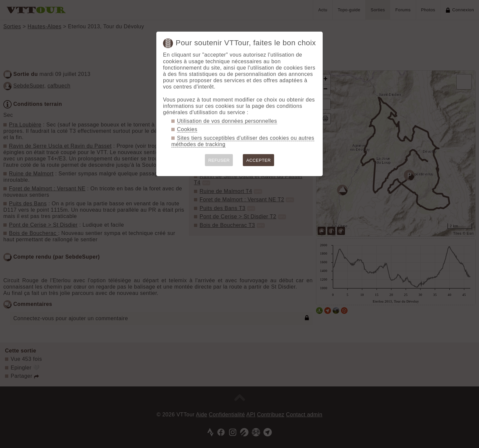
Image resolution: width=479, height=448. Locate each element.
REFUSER (219, 160)
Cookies (187, 129)
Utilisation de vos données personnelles (227, 121)
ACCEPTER (258, 160)
